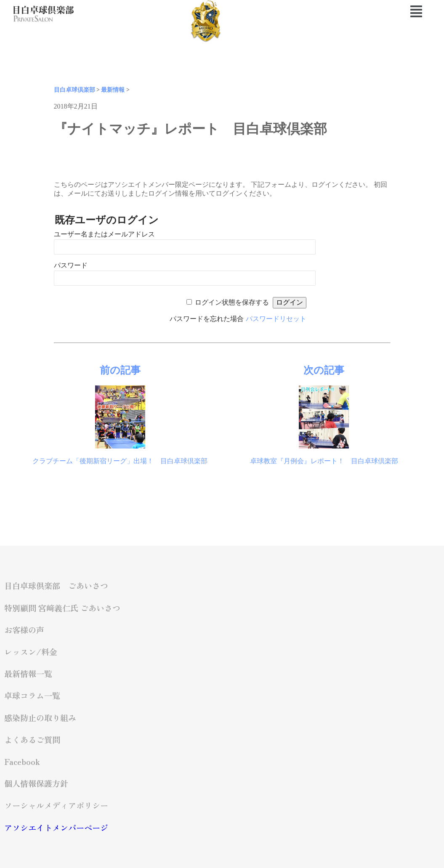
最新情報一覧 (28, 674)
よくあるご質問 (32, 740)
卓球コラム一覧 (32, 695)
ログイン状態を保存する (232, 302)
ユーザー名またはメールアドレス (104, 234)
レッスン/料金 (31, 652)
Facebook (22, 762)
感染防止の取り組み (40, 718)
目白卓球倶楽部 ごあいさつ (56, 586)
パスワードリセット (276, 319)
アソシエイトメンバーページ (56, 828)
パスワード (71, 265)
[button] (382, 12)
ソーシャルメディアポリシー (56, 805)
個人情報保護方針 (36, 783)
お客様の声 (24, 630)
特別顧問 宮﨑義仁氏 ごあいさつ (62, 608)
